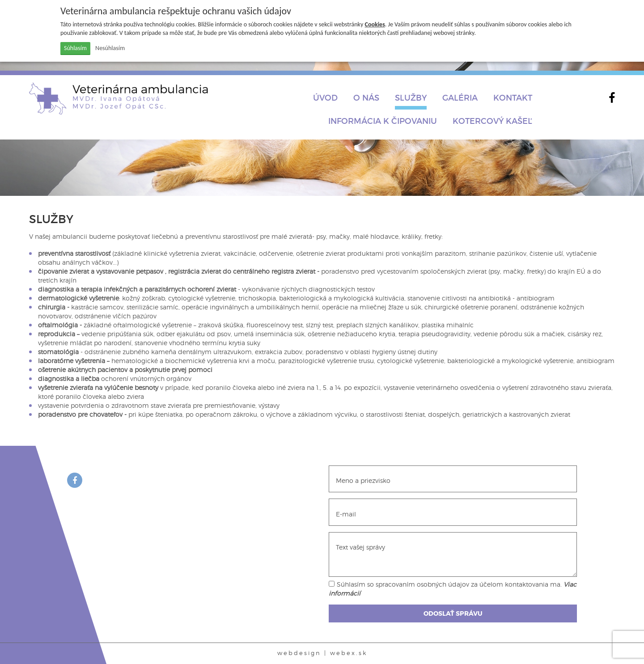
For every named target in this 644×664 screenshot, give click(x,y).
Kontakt (513, 98)
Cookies (375, 24)
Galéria (460, 98)
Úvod (325, 98)
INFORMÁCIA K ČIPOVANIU (383, 121)
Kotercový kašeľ (492, 121)
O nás (366, 98)
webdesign (299, 653)
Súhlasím (75, 48)
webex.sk (349, 653)
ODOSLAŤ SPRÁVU (453, 613)
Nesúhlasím (110, 48)
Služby (411, 98)
